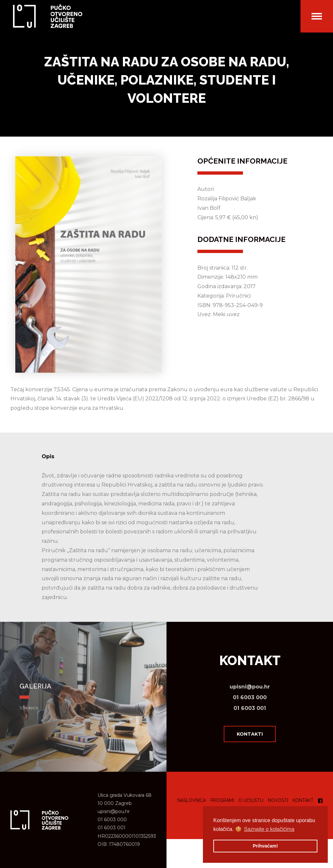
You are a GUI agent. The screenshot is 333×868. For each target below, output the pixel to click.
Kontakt (303, 800)
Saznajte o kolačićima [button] (269, 829)
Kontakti (250, 734)
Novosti (278, 800)
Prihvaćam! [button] (265, 846)
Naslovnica (192, 800)
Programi (222, 800)
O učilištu (251, 800)
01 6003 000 (250, 697)
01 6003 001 (250, 708)
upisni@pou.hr (250, 687)
